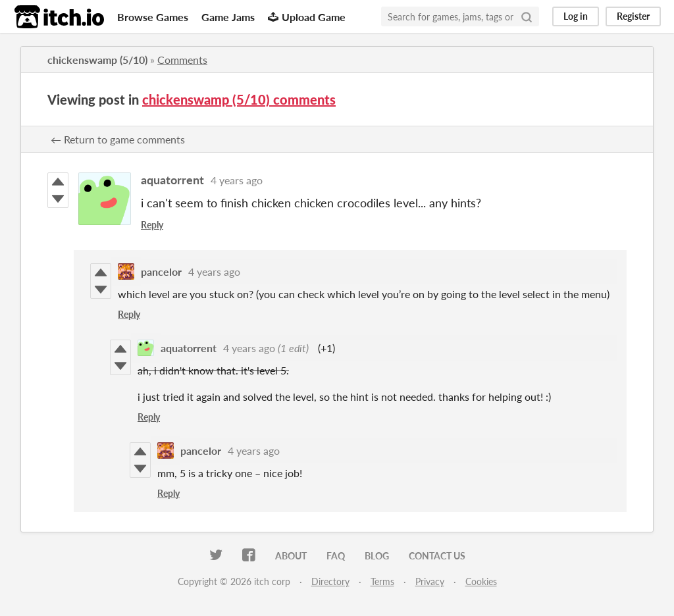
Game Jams (228, 17)
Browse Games (153, 17)
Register (633, 16)
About (291, 556)
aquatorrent (172, 180)
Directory (330, 581)
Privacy (430, 581)
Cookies (481, 581)
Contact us (437, 556)
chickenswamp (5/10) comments (239, 99)
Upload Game (307, 17)
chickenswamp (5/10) (97, 60)
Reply (152, 225)
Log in (576, 16)
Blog (377, 556)
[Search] (527, 16)
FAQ (336, 556)
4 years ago (237, 180)
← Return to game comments (118, 139)
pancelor (161, 271)
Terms (382, 581)
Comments (182, 60)
